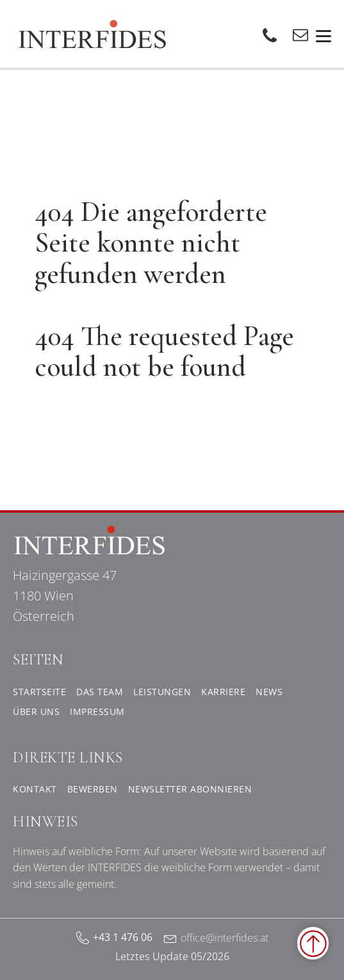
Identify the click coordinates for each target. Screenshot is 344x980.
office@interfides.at (225, 938)
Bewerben (93, 789)
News (269, 692)
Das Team (100, 692)
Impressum (97, 711)
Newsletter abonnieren (190, 789)
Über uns (36, 711)
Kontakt (35, 789)
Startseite (39, 692)
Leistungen (162, 692)
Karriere (223, 692)
